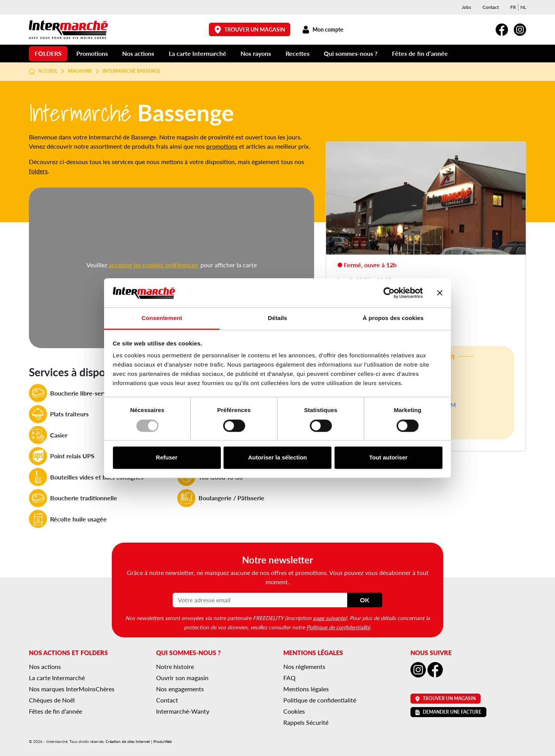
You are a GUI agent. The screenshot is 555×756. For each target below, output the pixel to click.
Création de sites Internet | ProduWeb (139, 741)
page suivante (329, 618)
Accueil (43, 71)
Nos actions (138, 53)
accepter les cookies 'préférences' (154, 265)
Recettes (298, 53)
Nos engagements (180, 689)
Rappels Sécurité (306, 722)
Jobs (466, 7)
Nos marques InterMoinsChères (72, 689)
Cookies (294, 711)
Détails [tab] (277, 318)
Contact (491, 7)
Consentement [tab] (162, 318)
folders (38, 171)
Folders (48, 53)
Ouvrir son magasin (182, 678)
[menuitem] (513, 7)
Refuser (167, 458)
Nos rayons (256, 53)
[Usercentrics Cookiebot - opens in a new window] (389, 293)
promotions (222, 146)
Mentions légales (306, 689)
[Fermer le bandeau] (440, 293)
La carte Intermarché (198, 53)
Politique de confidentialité (338, 627)
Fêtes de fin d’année (420, 53)
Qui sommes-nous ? (351, 53)
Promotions (92, 53)
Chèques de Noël (52, 700)
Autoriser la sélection (278, 458)
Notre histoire (175, 666)
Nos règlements (304, 666)
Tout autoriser (388, 458)
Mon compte (322, 29)
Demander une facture (448, 712)
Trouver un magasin (250, 29)
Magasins (80, 71)
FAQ (289, 678)
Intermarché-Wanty (183, 711)
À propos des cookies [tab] (393, 318)
